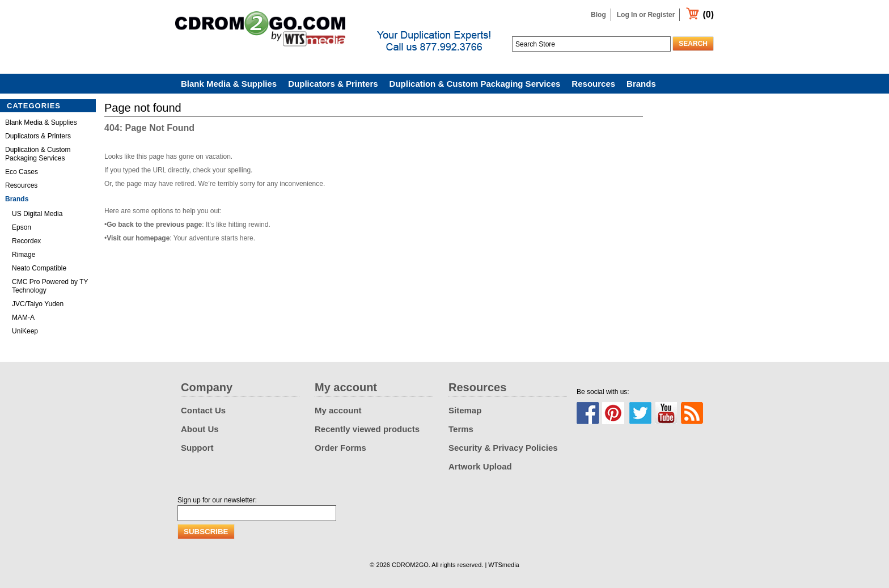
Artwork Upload (480, 466)
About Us (200, 429)
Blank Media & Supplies (229, 84)
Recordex (26, 241)
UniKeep (25, 331)
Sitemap (465, 410)
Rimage (24, 255)
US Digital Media (37, 214)
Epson (22, 227)
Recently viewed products (367, 429)
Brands (641, 84)
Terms (461, 429)
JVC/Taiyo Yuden (38, 304)
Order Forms (340, 448)
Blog (598, 15)
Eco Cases (22, 172)
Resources (593, 84)
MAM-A (23, 318)
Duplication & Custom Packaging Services (475, 84)
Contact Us (203, 410)
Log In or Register (646, 15)
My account (338, 410)
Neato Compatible (39, 268)
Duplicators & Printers (333, 84)
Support (197, 448)
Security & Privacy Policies (503, 448)
